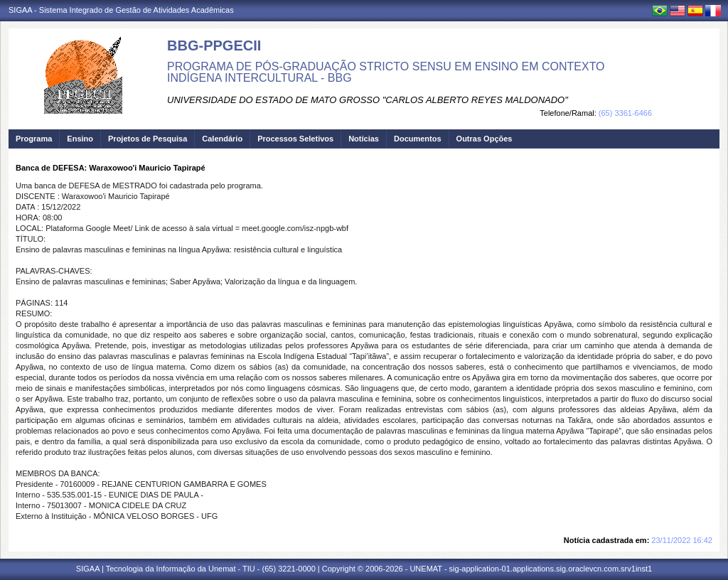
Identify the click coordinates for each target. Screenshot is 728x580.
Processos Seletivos (295, 139)
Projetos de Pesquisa (148, 139)
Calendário (222, 139)
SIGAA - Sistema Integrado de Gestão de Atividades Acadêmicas (121, 10)
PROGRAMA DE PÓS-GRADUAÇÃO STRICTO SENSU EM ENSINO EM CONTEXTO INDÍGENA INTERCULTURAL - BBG (386, 72)
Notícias (364, 139)
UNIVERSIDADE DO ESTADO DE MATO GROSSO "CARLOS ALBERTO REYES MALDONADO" (368, 100)
